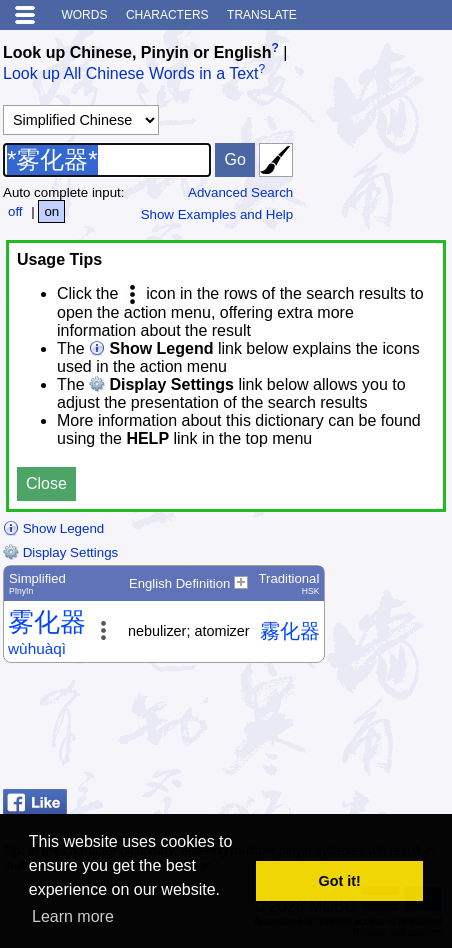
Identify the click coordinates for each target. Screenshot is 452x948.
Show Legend (53, 528)
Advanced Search (240, 192)
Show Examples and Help (217, 214)
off (15, 211)
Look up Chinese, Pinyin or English (137, 52)
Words (84, 15)
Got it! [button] (340, 881)
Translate (262, 15)
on (51, 211)
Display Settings (60, 552)
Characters (167, 15)
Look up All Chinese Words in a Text (131, 74)
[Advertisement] (289, 731)
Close (46, 483)
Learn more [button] (73, 916)
